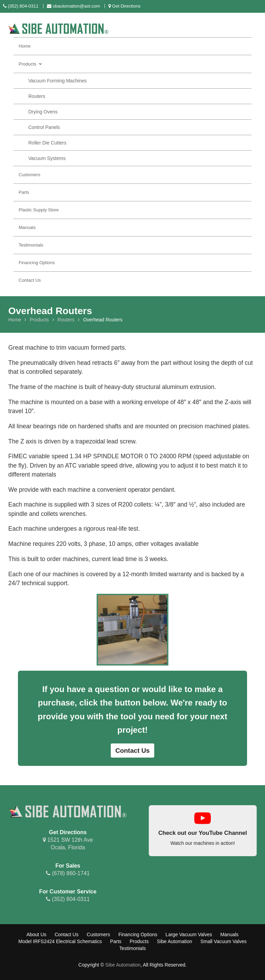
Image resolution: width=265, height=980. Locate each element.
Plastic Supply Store (39, 210)
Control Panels (44, 127)
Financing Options (37, 263)
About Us (37, 934)
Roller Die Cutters (47, 143)
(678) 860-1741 (68, 873)
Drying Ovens (43, 112)
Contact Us (30, 280)
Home (25, 46)
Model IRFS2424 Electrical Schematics (60, 941)
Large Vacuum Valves (189, 934)
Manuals (27, 227)
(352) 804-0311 (68, 898)
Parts (24, 192)
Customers (30, 175)
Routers (37, 96)
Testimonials (31, 245)
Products (27, 64)
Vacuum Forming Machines (57, 81)
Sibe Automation (175, 941)
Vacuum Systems (47, 158)
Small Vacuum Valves (224, 941)
